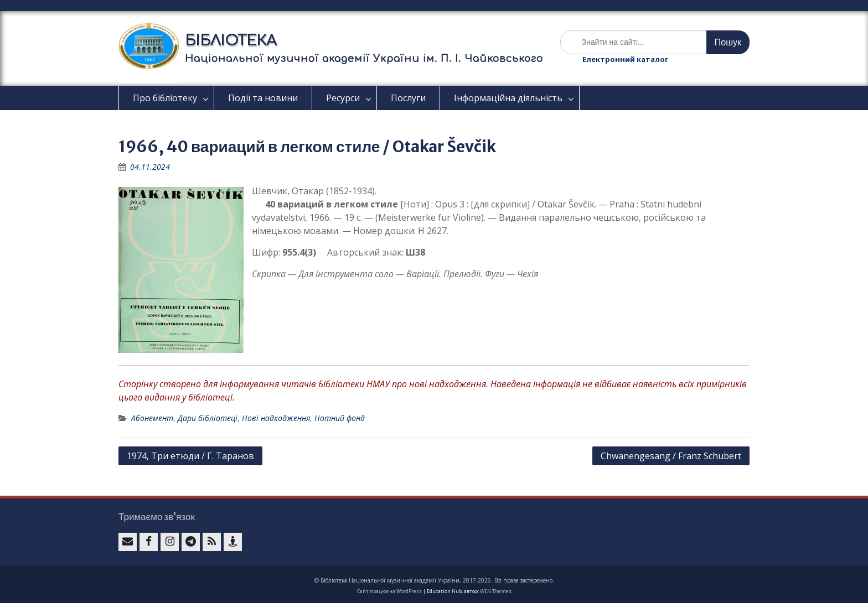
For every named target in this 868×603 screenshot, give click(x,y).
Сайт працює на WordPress (389, 591)
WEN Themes (496, 591)
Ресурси (343, 98)
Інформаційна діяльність (508, 98)
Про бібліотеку (165, 98)
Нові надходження (276, 418)
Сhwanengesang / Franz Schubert (671, 456)
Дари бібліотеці (208, 418)
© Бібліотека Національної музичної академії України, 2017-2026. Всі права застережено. (434, 580)
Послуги (408, 98)
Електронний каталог (625, 59)
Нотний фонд (340, 418)
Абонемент (152, 418)
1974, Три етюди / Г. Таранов (190, 456)
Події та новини (263, 98)
